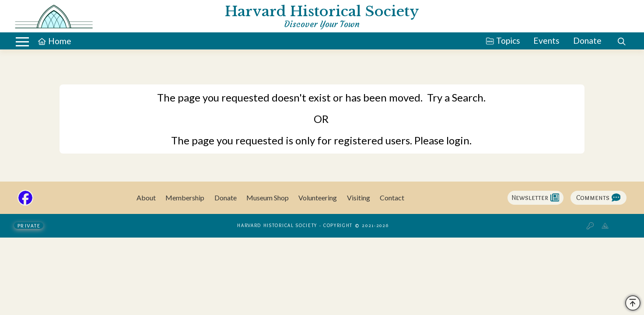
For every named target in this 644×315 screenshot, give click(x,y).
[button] (621, 42)
